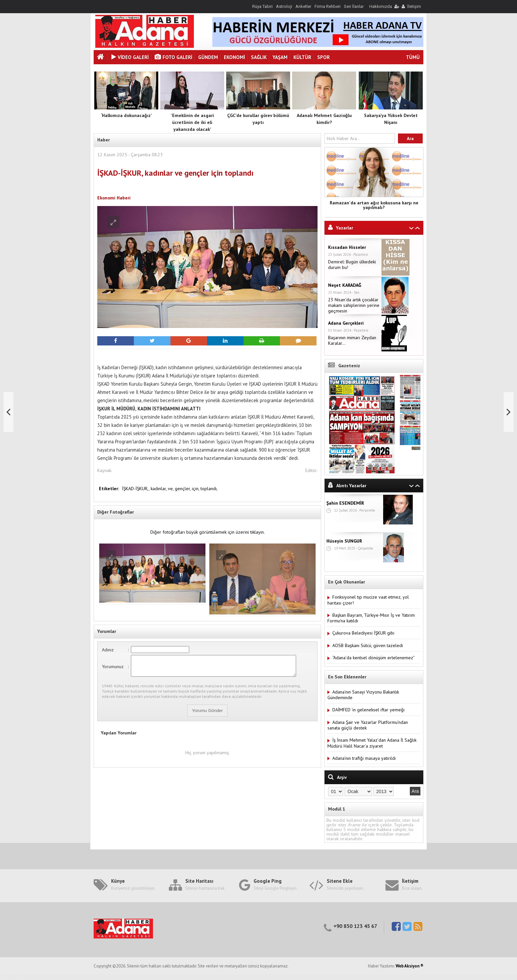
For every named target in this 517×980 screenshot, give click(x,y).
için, (196, 489)
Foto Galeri (173, 57)
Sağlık (259, 57)
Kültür (302, 57)
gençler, (183, 489)
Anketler (303, 6)
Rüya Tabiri (262, 6)
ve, (171, 489)
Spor (323, 57)
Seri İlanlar (354, 6)
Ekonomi (234, 57)
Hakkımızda (381, 6)
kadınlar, (159, 489)
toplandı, (209, 489)
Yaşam (280, 57)
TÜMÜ (413, 57)
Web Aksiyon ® (410, 966)
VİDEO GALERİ (130, 57)
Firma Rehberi (328, 6)
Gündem (208, 57)
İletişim (414, 6)
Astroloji (284, 6)
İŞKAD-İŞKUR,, (136, 489)
